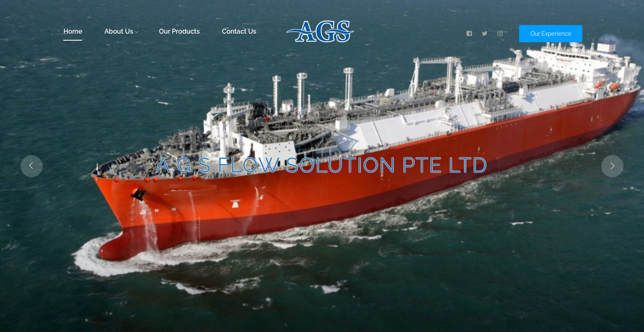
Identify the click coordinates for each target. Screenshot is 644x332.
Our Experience (551, 34)
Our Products (179, 31)
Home (73, 31)
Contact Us (239, 31)
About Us (121, 31)
